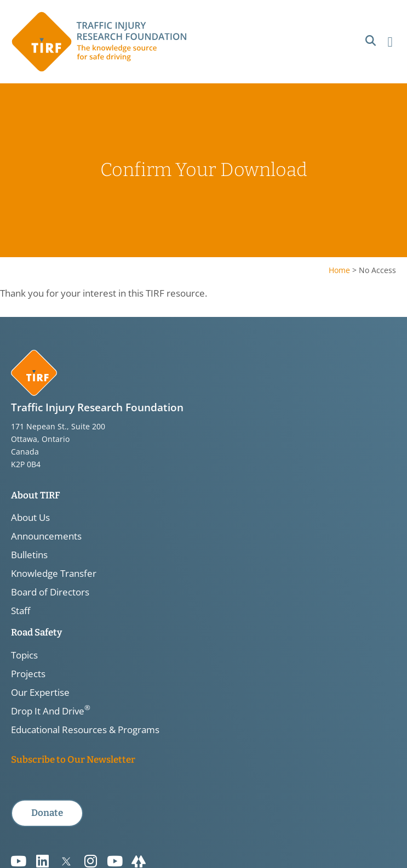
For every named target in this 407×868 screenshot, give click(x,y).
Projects (28, 674)
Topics (24, 655)
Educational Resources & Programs (85, 730)
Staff (21, 611)
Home (339, 270)
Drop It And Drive (51, 711)
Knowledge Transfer (54, 574)
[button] (371, 41)
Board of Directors (50, 592)
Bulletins (29, 555)
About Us (30, 518)
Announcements (46, 536)
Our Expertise (40, 693)
